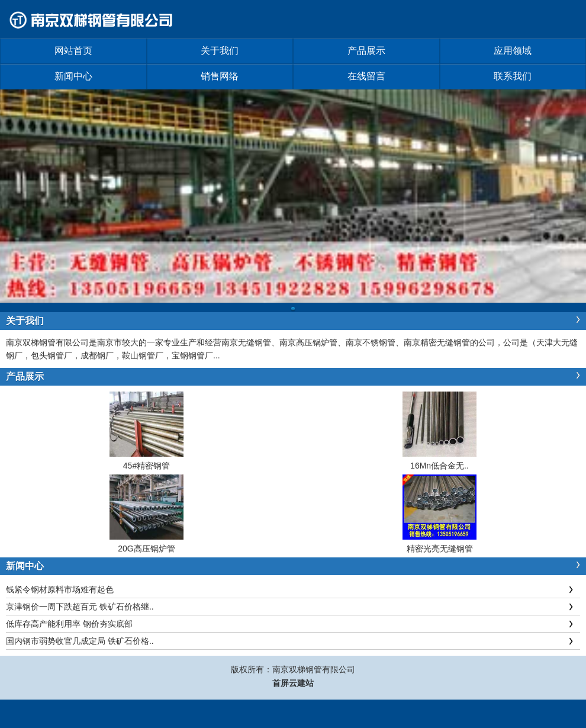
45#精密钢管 (146, 466)
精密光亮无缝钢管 (440, 549)
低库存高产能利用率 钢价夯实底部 (69, 624)
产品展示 (366, 51)
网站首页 (73, 51)
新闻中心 (73, 76)
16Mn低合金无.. (439, 466)
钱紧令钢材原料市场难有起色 (60, 589)
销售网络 (220, 76)
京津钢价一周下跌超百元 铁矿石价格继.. (80, 607)
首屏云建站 (293, 683)
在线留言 (366, 76)
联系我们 (513, 76)
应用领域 (513, 51)
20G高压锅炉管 (146, 549)
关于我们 (220, 51)
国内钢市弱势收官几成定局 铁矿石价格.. (80, 641)
